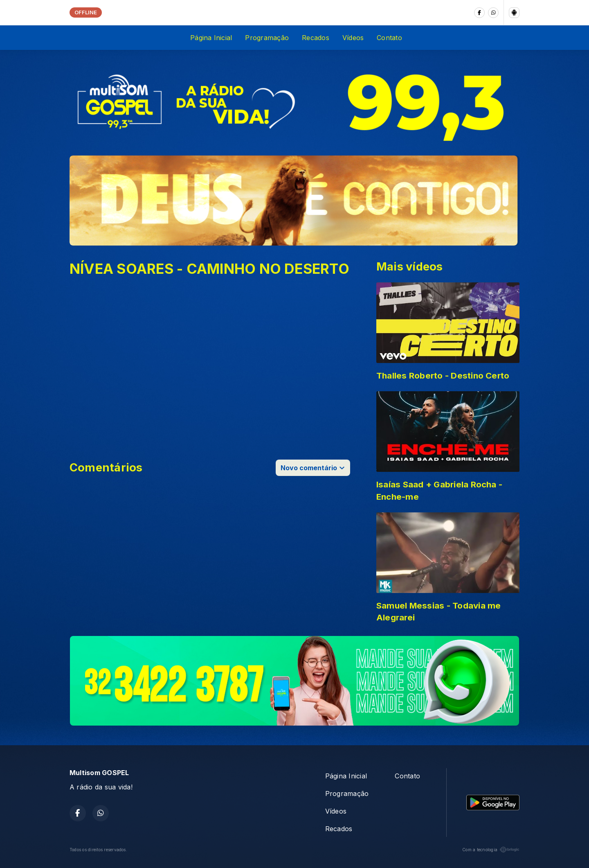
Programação (267, 38)
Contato (389, 38)
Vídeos (353, 38)
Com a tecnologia (491, 850)
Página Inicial (211, 38)
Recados (316, 38)
